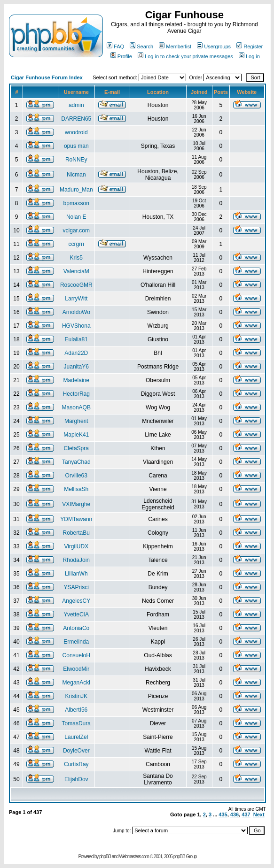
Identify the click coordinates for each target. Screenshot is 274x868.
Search (141, 46)
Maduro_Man (76, 190)
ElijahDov (76, 779)
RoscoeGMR (76, 285)
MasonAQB (76, 407)
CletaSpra (76, 448)
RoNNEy (76, 160)
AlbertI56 (76, 710)
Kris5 (76, 258)
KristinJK (76, 696)
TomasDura (76, 723)
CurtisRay (76, 764)
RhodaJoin (76, 560)
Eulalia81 (76, 339)
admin (76, 105)
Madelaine (76, 380)
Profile (121, 56)
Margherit (76, 421)
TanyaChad (76, 462)
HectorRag (76, 394)
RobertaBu (76, 533)
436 (235, 814)
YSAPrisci (76, 587)
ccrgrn (76, 244)
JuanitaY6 (76, 367)
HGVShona (76, 326)
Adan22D (76, 353)
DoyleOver (76, 751)
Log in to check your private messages (185, 56)
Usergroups (214, 46)
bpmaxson (76, 203)
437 (246, 814)
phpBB (105, 856)
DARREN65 (76, 119)
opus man (76, 146)
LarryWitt (76, 299)
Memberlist (175, 46)
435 (223, 814)
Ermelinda (76, 642)
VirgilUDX (76, 546)
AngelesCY (76, 601)
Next (259, 814)
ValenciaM (76, 271)
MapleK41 (76, 435)
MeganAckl (76, 683)
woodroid (76, 132)
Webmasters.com (134, 856)
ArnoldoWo (76, 312)
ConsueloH (76, 655)
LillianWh (76, 574)
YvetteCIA (76, 615)
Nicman (76, 175)
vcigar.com (76, 230)
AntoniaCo (76, 628)
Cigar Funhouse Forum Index (47, 77)
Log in (249, 56)
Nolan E (76, 217)
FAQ (115, 46)
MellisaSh (76, 489)
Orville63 (76, 476)
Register (250, 46)
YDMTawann (76, 519)
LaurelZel (76, 737)
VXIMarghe (76, 504)
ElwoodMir (76, 669)
